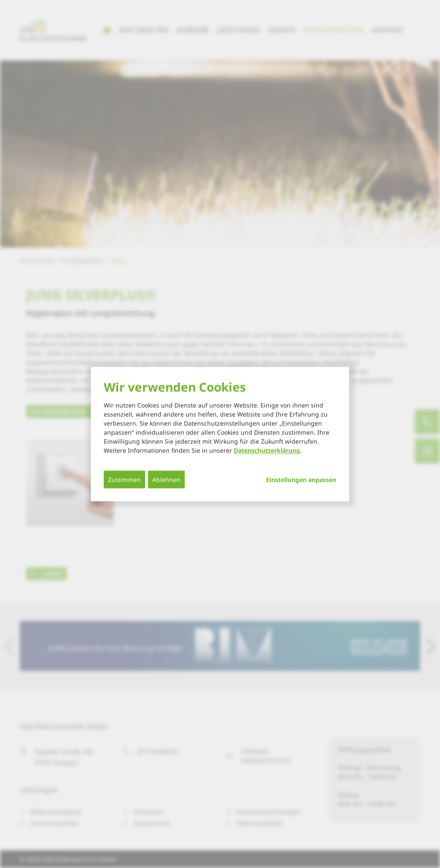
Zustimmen (124, 480)
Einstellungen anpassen (301, 480)
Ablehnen (166, 480)
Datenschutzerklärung (267, 450)
